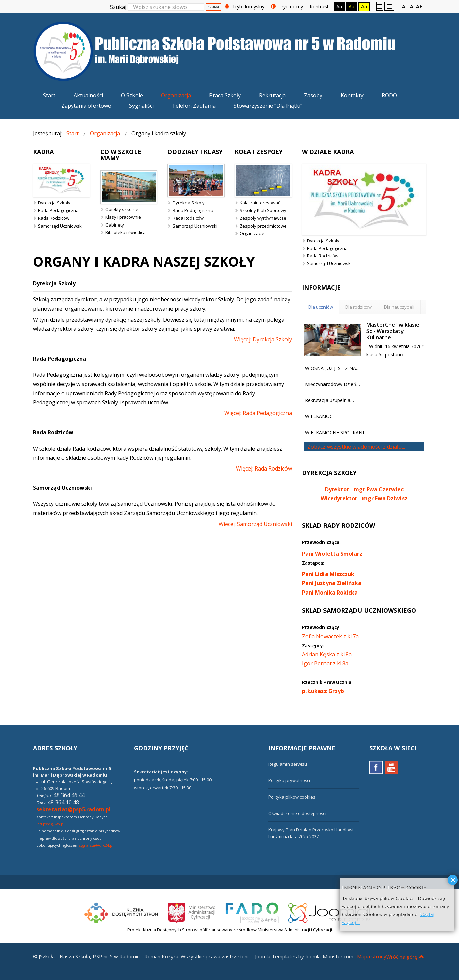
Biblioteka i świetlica (125, 232)
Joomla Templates (276, 956)
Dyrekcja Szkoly (54, 283)
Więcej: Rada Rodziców (264, 468)
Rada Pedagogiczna (58, 210)
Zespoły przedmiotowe (263, 226)
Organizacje (252, 233)
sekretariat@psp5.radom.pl (73, 809)
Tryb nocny (287, 7)
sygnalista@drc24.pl (96, 845)
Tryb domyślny (244, 7)
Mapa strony (372, 956)
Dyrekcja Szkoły (54, 203)
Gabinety (115, 225)
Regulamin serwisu (288, 764)
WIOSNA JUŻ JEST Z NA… (332, 368)
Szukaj (118, 7)
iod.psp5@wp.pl (50, 824)
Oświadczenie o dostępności (297, 813)
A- (405, 7)
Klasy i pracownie (123, 217)
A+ (419, 7)
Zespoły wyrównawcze (263, 218)
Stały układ (380, 6)
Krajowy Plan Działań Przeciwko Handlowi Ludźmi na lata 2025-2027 (311, 833)
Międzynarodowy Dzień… (333, 384)
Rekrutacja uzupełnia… (330, 400)
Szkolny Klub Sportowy (263, 210)
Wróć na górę (405, 957)
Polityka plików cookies (292, 797)
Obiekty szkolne (122, 209)
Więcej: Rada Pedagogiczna (258, 413)
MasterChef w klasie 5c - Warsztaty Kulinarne (393, 331)
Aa (339, 7)
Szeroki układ (389, 6)
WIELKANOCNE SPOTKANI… (336, 432)
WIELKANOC (319, 416)
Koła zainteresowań (260, 203)
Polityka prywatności (289, 780)
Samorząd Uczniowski (60, 226)
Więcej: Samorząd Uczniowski (255, 524)
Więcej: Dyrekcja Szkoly (263, 339)
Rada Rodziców (54, 218)
